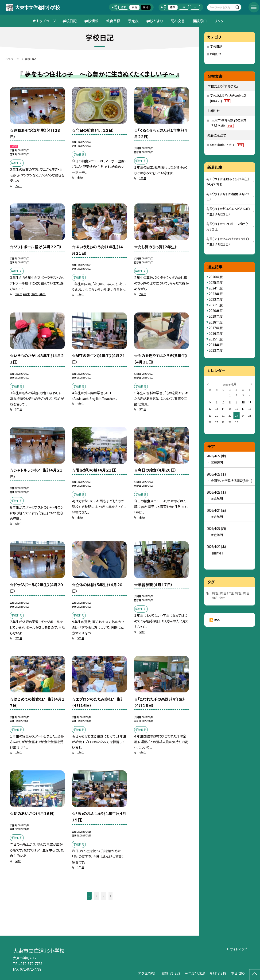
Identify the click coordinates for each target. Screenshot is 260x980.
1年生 (143, 178)
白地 (134, 7)
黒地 (146, 7)
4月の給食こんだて (227, 145)
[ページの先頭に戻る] (255, 975)
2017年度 (216, 328)
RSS (217, 620)
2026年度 (216, 277)
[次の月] (252, 384)
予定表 (133, 21)
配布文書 (178, 21)
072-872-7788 (31, 964)
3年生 (19, 294)
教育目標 (113, 21)
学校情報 (91, 21)
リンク (219, 21)
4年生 (27, 294)
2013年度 (216, 350)
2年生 (19, 186)
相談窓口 (200, 21)
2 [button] (96, 896)
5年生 (34, 294)
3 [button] (104, 896)
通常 (123, 7)
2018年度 (216, 322)
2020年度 (216, 311)
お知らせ (216, 54)
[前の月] (208, 384)
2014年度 (216, 345)
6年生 (42, 294)
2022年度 (216, 299)
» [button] (111, 896)
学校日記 (70, 21)
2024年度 (216, 288)
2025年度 (216, 282)
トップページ (46, 21)
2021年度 (216, 305)
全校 (80, 177)
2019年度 (216, 316)
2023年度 (216, 294)
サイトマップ (239, 949)
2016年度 (216, 333)
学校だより (155, 21)
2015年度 (216, 339)
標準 (173, 7)
